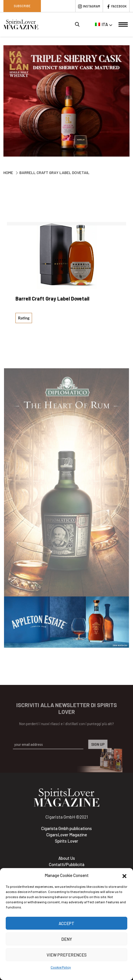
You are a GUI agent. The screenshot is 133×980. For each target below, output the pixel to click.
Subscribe (22, 6)
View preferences (67, 955)
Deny (67, 939)
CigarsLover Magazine (67, 835)
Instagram (92, 6)
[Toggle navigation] (123, 24)
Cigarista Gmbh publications (66, 828)
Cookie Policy (61, 967)
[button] (124, 875)
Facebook (119, 6)
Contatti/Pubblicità (67, 864)
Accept (66, 923)
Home (8, 172)
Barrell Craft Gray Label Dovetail (52, 299)
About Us (67, 858)
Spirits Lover (66, 841)
